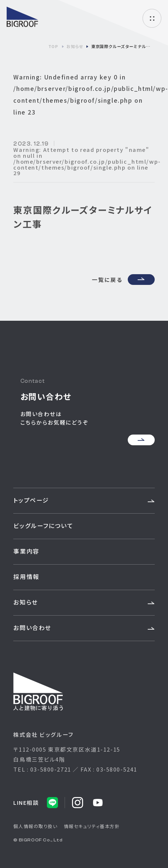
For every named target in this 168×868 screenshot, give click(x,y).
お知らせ (25, 602)
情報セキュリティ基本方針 (92, 826)
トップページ (31, 500)
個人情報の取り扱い (35, 826)
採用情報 (26, 577)
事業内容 (26, 551)
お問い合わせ (32, 628)
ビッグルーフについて (43, 526)
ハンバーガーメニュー (152, 18)
